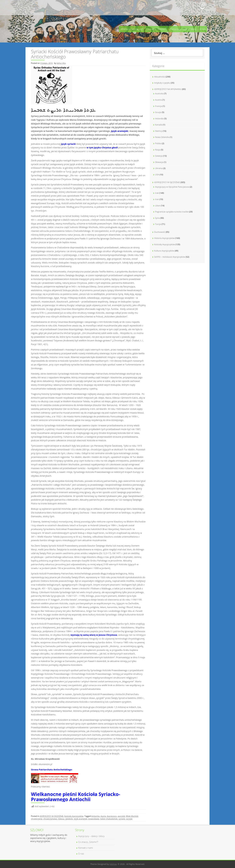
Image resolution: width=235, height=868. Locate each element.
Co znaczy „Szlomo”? (156, 29)
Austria (158, 100)
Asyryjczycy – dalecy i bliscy (183, 29)
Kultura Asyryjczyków (164, 251)
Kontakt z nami (35, 8)
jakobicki (69, 819)
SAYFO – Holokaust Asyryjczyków (170, 257)
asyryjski (121, 816)
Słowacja (159, 162)
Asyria (103, 816)
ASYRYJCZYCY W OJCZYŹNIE (52, 816)
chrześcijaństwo (50, 819)
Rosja (158, 150)
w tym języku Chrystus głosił (102, 148)
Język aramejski (120, 131)
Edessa (61, 819)
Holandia (159, 118)
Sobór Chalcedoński (109, 819)
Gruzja (158, 112)
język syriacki (68, 144)
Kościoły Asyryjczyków (74, 816)
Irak (157, 193)
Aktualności (160, 77)
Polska (158, 143)
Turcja (158, 224)
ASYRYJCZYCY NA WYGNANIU (168, 89)
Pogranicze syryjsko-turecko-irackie (172, 212)
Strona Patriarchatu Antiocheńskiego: (52, 770)
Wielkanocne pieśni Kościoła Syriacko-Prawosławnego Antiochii (76, 797)
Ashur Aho (61, 63)
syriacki (122, 819)
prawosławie (94, 819)
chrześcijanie (37, 819)
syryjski (129, 819)
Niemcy (159, 131)
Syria (157, 218)
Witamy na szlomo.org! (132, 29)
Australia (159, 93)
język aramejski (81, 819)
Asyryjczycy (112, 816)
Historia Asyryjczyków (164, 238)
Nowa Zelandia (162, 137)
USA (157, 175)
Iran (157, 199)
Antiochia (95, 816)
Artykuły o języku (162, 83)
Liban (158, 206)
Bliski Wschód (132, 816)
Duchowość (160, 232)
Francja (159, 106)
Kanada (159, 125)
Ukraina (159, 168)
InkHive (113, 864)
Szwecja (159, 156)
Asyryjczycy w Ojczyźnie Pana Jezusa (172, 187)
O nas (203, 29)
